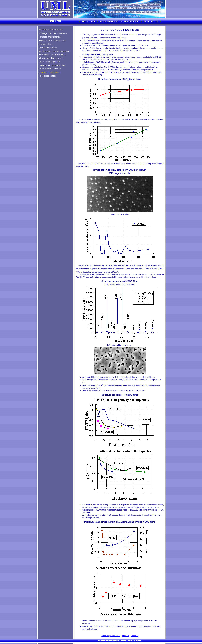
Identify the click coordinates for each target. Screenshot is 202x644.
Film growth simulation (50, 69)
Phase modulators (49, 48)
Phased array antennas (51, 37)
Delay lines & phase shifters (53, 41)
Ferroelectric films (48, 76)
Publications (115, 635)
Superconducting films (50, 72)
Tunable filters (47, 44)
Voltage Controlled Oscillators (54, 33)
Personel (126, 635)
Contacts (135, 635)
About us (105, 635)
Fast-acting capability (50, 62)
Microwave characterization (53, 55)
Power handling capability (52, 58)
